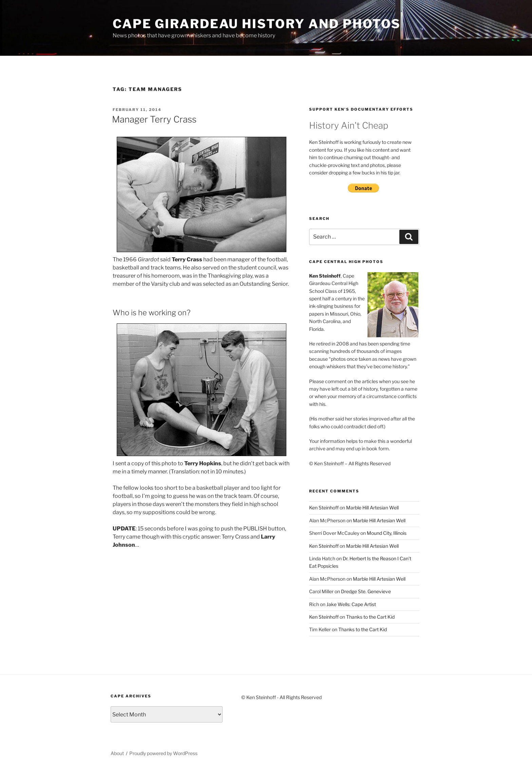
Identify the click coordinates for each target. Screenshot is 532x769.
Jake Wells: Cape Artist (351, 604)
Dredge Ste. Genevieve (366, 591)
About (117, 753)
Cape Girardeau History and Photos (257, 24)
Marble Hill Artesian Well (372, 508)
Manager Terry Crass (154, 119)
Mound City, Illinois (387, 533)
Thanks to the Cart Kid (370, 617)
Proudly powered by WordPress (163, 753)
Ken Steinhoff (324, 508)
